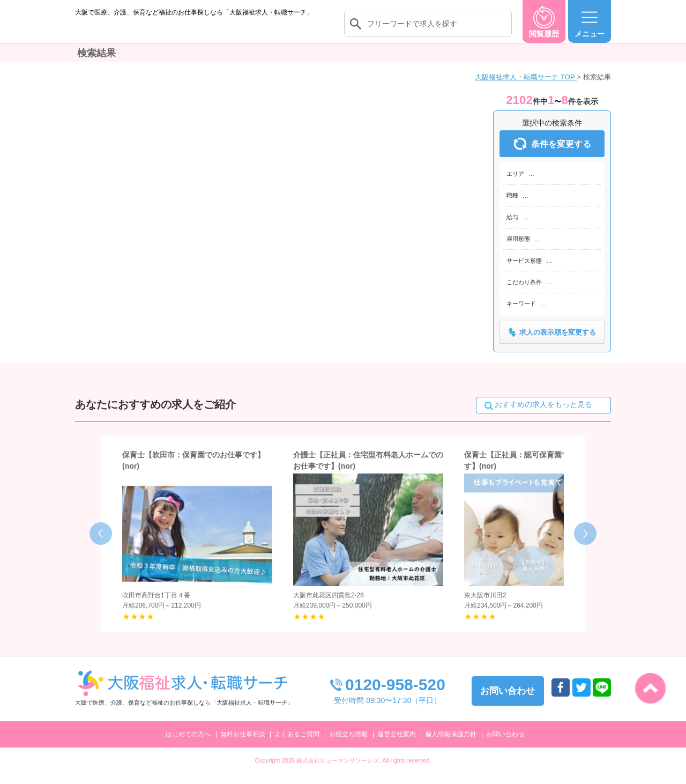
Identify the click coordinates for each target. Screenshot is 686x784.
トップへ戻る (650, 688)
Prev (101, 545)
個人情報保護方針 (451, 745)
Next (585, 545)
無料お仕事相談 (243, 745)
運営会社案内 (397, 745)
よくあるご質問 (297, 745)
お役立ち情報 (348, 745)
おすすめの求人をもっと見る (543, 416)
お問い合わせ (505, 745)
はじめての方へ (188, 745)
